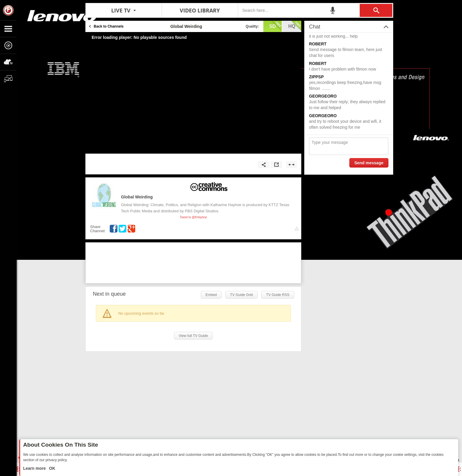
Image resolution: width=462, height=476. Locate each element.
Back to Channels (109, 26)
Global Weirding (137, 197)
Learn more (35, 468)
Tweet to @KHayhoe (193, 217)
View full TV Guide (193, 336)
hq (295, 26)
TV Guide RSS (278, 295)
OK (51, 468)
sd (275, 26)
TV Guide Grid (242, 295)
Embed (211, 295)
